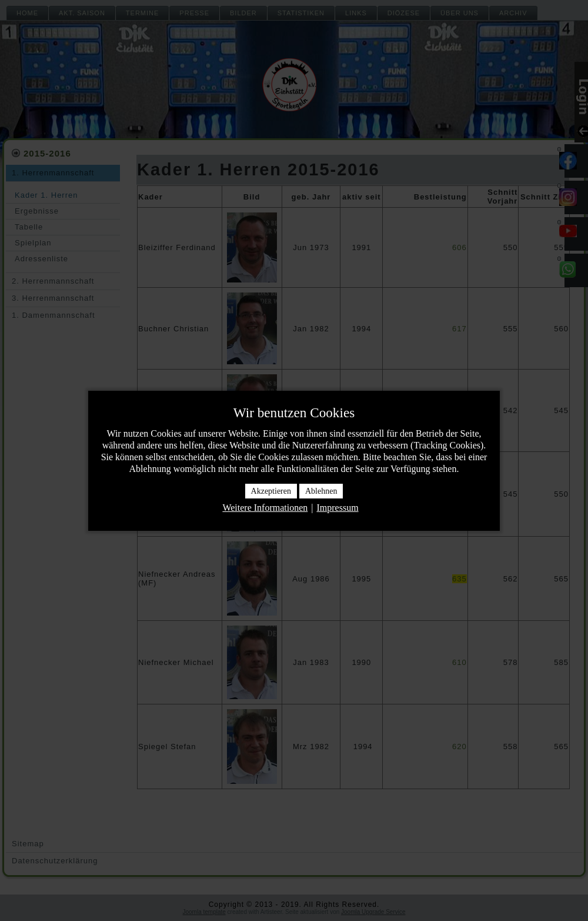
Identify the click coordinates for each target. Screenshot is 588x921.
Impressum (337, 508)
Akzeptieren (271, 491)
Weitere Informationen (265, 508)
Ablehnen (321, 491)
